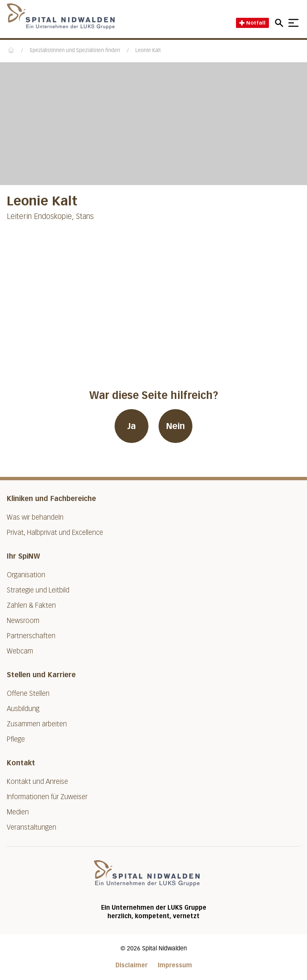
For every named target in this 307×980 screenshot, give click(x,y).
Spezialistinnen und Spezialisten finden (75, 51)
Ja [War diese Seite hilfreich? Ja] (132, 426)
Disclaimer (132, 965)
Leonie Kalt (148, 51)
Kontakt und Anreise (37, 782)
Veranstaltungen (32, 827)
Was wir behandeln (35, 517)
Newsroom (23, 621)
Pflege (16, 739)
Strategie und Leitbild (38, 590)
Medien (18, 812)
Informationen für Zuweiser (47, 797)
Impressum (175, 965)
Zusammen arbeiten (37, 724)
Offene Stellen (28, 693)
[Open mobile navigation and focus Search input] (280, 23)
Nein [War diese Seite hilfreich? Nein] (175, 426)
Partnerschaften (31, 636)
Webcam (20, 651)
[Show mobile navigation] (293, 23)
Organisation (26, 575)
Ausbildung (23, 709)
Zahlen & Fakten (31, 605)
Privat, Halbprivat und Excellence (55, 533)
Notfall (252, 23)
